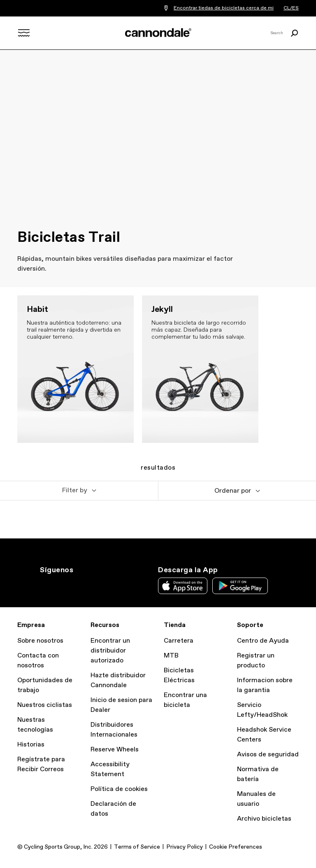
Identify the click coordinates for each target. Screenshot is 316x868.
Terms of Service (137, 847)
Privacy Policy (185, 847)
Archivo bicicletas (264, 819)
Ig (45, 585)
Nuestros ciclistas (45, 705)
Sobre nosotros (40, 641)
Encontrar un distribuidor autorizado (110, 651)
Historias (31, 745)
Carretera (179, 641)
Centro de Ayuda (263, 641)
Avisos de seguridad (268, 755)
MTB (171, 656)
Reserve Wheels (115, 750)
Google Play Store (240, 586)
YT (99, 585)
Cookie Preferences (236, 847)
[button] (79, 491)
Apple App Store (183, 586)
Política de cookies (119, 789)
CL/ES (291, 8)
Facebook (81, 585)
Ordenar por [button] (233, 491)
